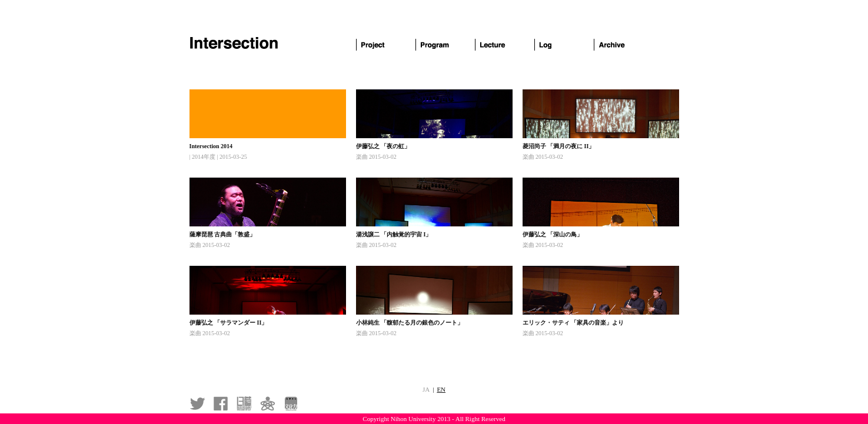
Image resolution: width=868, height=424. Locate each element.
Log (564, 45)
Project (386, 45)
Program (445, 45)
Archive (624, 45)
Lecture (505, 45)
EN (441, 389)
